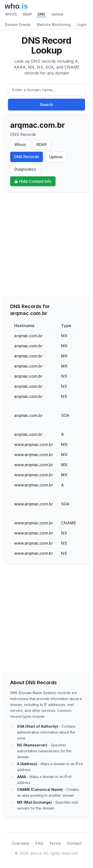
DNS (41, 14)
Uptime (57, 14)
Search (46, 105)
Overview (20, 843)
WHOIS (11, 14)
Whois (20, 145)
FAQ (39, 843)
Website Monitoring (54, 25)
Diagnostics (25, 169)
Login (81, 25)
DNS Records (27, 157)
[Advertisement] (46, 245)
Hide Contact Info (33, 181)
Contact (74, 843)
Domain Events (18, 25)
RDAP (27, 14)
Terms (55, 843)
